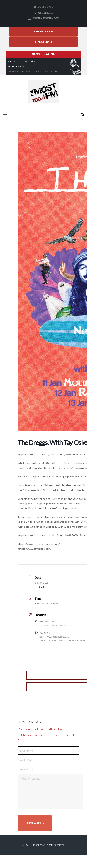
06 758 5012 (46, 13)
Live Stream (43, 45)
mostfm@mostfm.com (46, 18)
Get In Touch (43, 33)
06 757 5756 (45, 7)
